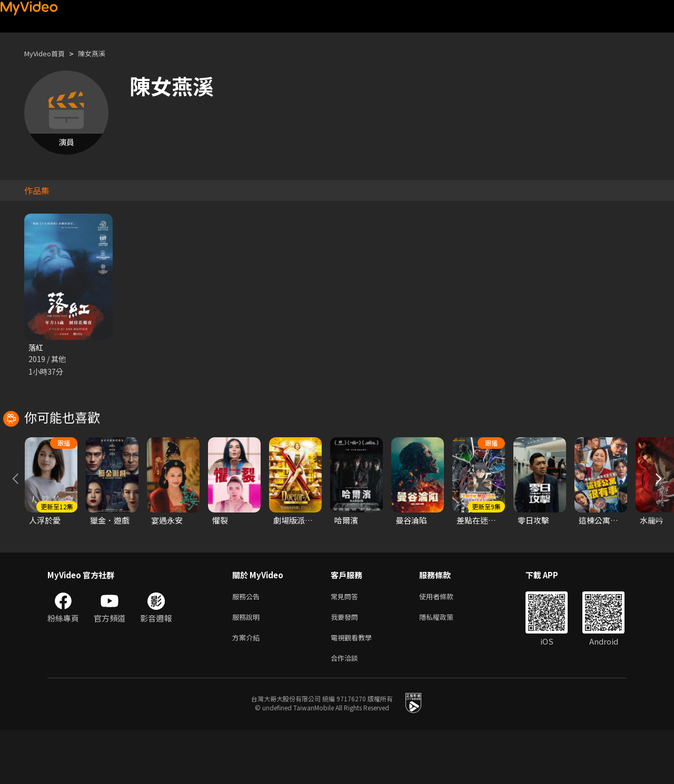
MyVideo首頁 (48, 53)
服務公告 (248, 645)
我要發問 (346, 667)
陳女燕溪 (101, 53)
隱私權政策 (445, 667)
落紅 (36, 348)
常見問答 (346, 645)
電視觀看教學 (354, 689)
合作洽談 (346, 711)
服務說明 (248, 667)
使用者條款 (445, 645)
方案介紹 (248, 689)
